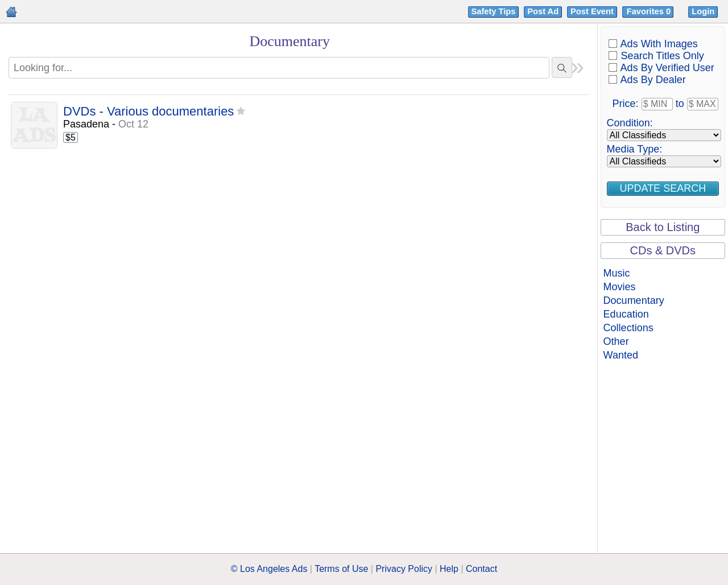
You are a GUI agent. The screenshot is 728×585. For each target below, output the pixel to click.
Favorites (650, 11)
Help (449, 569)
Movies (620, 287)
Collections (628, 328)
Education (626, 314)
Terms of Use (341, 569)
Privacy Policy (404, 569)
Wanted (621, 355)
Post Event (592, 11)
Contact (481, 569)
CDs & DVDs (663, 250)
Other (616, 341)
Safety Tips (494, 11)
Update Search (663, 188)
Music (617, 273)
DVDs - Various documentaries (148, 112)
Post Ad (543, 11)
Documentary (634, 300)
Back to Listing (663, 227)
